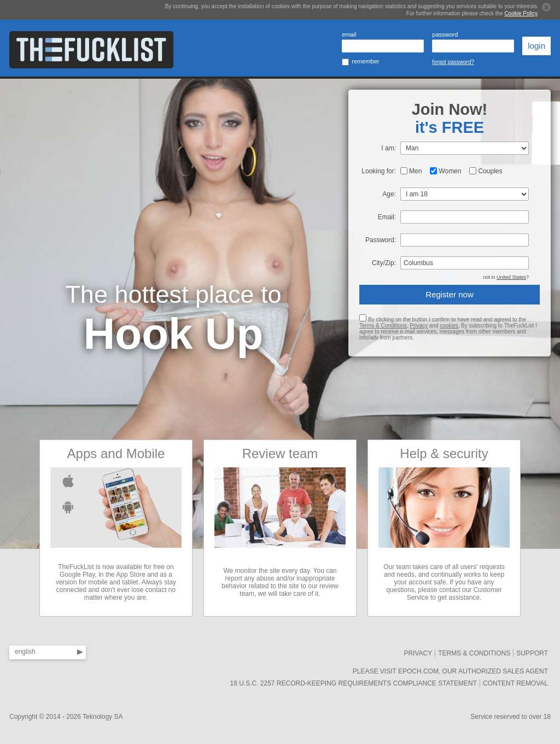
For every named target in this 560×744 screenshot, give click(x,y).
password (445, 34)
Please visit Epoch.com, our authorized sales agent (450, 671)
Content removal (515, 683)
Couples (490, 171)
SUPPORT (532, 653)
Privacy (419, 326)
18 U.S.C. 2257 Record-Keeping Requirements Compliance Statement (353, 683)
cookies (449, 326)
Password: (381, 240)
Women (450, 171)
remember (365, 61)
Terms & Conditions (383, 326)
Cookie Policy (521, 13)
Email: (387, 217)
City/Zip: (384, 263)
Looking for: (379, 171)
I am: (389, 148)
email (349, 34)
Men (415, 171)
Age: (389, 194)
